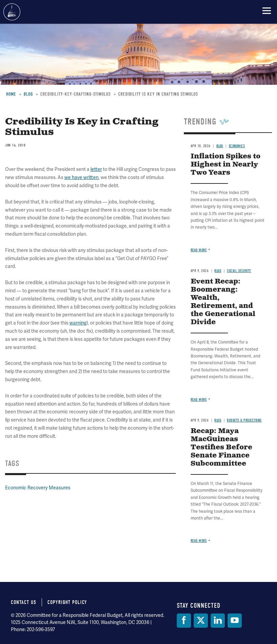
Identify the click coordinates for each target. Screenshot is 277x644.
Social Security (239, 271)
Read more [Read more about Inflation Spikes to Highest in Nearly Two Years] (199, 250)
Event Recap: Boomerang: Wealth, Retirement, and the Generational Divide (223, 302)
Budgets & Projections (244, 420)
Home (11, 94)
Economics (237, 146)
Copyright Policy (67, 602)
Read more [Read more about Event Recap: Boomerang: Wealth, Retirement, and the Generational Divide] (199, 400)
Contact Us (24, 602)
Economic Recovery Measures (38, 488)
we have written (81, 177)
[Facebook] (184, 621)
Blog (28, 94)
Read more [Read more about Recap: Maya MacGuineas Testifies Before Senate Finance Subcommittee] (199, 541)
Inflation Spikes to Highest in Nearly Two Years (226, 165)
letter (96, 169)
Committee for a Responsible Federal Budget (12, 12)
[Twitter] (201, 621)
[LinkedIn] (218, 621)
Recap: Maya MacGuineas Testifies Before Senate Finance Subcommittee (221, 447)
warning (78, 323)
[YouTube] (235, 621)
